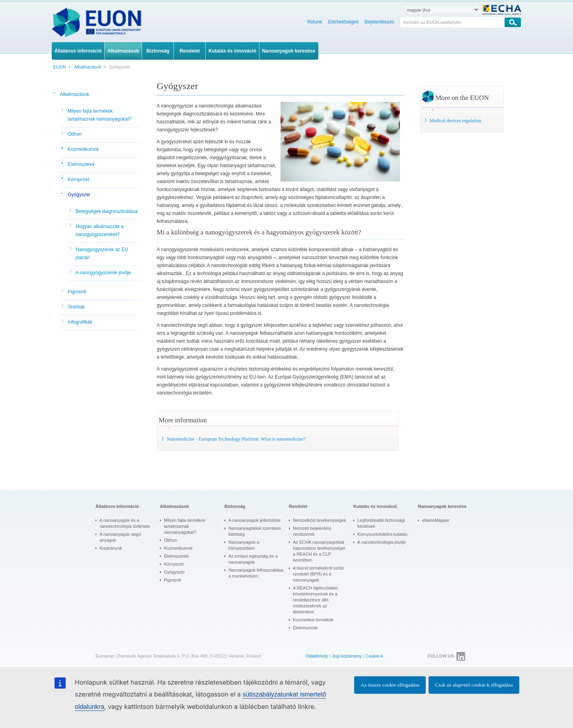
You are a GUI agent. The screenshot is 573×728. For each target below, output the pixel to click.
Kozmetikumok (83, 149)
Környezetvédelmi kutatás (382, 534)
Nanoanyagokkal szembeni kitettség (255, 531)
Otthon (75, 134)
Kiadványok (111, 548)
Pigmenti (77, 292)
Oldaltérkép (317, 656)
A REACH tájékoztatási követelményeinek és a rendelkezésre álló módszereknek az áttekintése (315, 600)
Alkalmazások (74, 94)
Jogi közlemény (347, 656)
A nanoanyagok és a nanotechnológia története (125, 523)
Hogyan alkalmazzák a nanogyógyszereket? (100, 230)
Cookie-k (374, 656)
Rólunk (315, 22)
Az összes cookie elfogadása (390, 685)
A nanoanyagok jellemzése (254, 520)
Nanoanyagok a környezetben (244, 545)
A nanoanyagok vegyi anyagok (120, 537)
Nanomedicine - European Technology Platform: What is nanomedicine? (236, 439)
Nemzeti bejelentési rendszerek (312, 531)
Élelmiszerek (81, 164)
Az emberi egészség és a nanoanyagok (253, 559)
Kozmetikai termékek (313, 620)
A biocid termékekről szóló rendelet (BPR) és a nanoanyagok (318, 574)
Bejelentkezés (379, 22)
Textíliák (76, 307)
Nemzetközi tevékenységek (320, 520)
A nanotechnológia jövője (382, 542)
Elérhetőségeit (344, 22)
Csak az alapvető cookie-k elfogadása (474, 685)
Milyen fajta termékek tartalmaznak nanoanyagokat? (100, 115)
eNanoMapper (436, 520)
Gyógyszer (79, 195)
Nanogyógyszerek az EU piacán (102, 254)
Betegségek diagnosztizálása (106, 211)
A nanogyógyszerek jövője (103, 273)
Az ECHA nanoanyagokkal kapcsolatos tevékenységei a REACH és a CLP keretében (319, 551)
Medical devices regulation (456, 121)
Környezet (78, 180)
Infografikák (80, 322)
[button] (55, 94)
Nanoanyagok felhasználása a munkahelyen (256, 573)
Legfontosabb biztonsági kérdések (381, 523)
